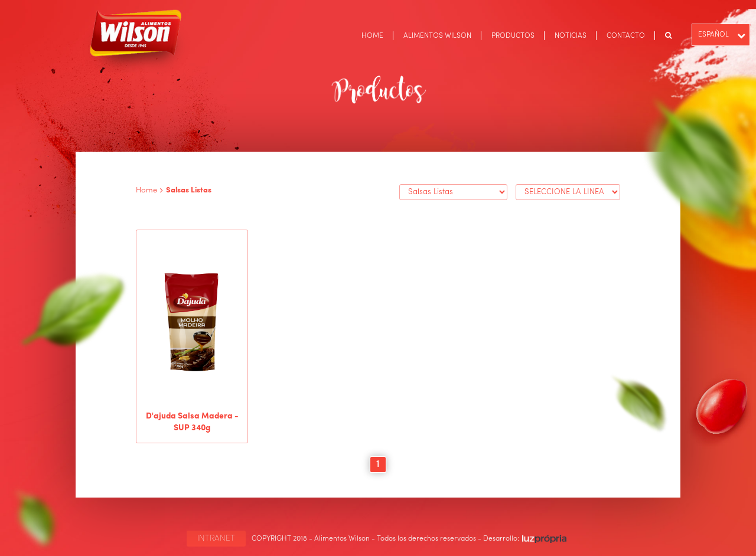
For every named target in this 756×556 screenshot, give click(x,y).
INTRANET (216, 538)
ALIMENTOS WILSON (437, 36)
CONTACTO (626, 36)
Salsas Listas (189, 190)
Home (146, 190)
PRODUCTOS (513, 36)
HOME (372, 36)
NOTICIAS (571, 36)
